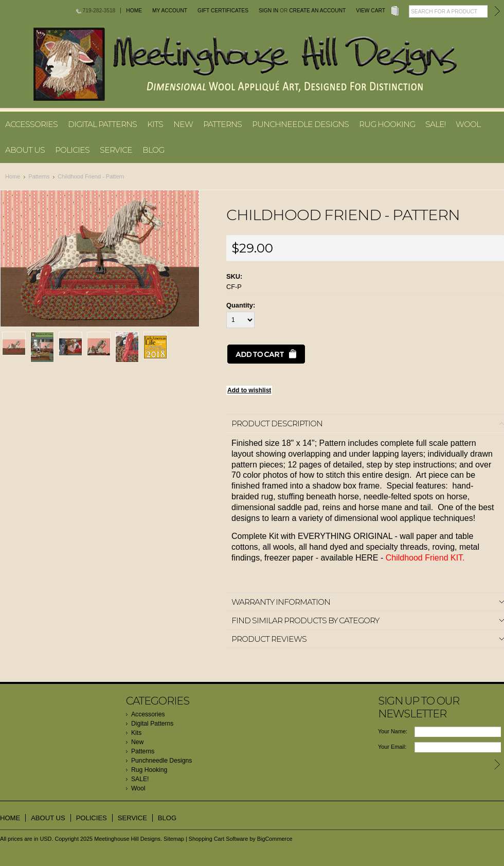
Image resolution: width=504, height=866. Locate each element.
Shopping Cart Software (218, 839)
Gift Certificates (223, 11)
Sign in (268, 11)
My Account (170, 11)
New (183, 124)
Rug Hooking (387, 124)
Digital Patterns (102, 124)
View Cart (371, 11)
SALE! (435, 124)
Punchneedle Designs (300, 124)
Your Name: (393, 731)
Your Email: (392, 747)
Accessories (31, 124)
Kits (155, 124)
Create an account (317, 11)
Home (134, 11)
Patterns (222, 124)
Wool (468, 124)
